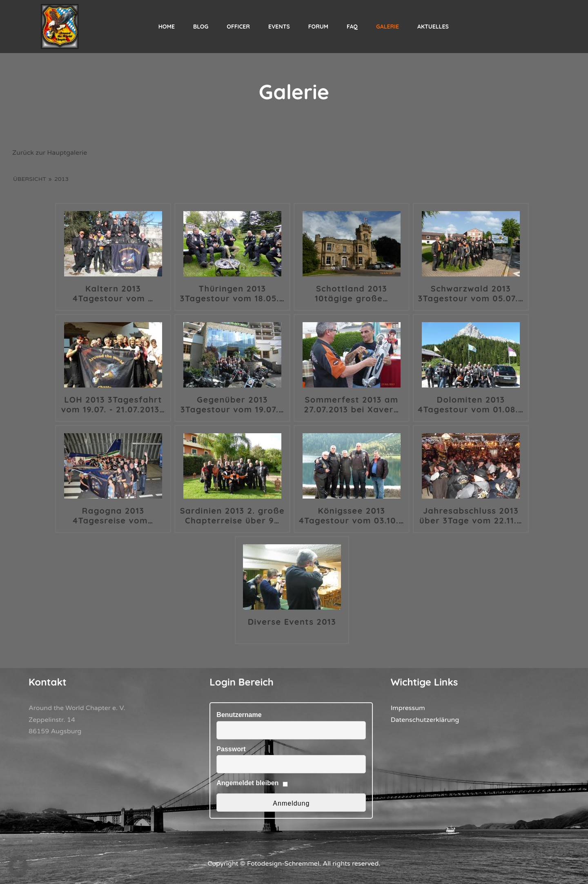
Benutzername (239, 715)
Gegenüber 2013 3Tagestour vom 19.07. (233, 405)
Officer (238, 27)
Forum (318, 27)
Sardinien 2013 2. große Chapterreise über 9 (233, 516)
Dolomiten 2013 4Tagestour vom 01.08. (471, 405)
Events (279, 27)
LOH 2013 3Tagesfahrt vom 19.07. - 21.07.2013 (113, 405)
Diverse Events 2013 (292, 622)
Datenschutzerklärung (425, 720)
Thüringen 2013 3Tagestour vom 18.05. (233, 294)
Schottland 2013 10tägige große (352, 294)
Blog (201, 27)
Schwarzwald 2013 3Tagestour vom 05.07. (471, 294)
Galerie (388, 27)
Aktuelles (433, 27)
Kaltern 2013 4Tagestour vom (113, 294)
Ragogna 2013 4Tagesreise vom (113, 516)
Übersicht (30, 179)
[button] (18, 866)
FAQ (352, 27)
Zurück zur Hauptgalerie (50, 153)
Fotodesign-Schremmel (283, 864)
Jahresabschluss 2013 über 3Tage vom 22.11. (471, 516)
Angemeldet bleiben (247, 783)
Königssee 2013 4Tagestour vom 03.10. (352, 516)
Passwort (231, 749)
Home (167, 27)
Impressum (408, 708)
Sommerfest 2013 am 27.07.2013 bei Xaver (351, 405)
